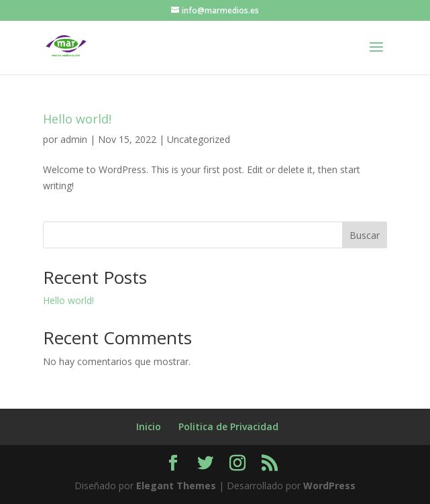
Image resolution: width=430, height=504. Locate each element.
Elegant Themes (176, 486)
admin (74, 139)
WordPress (329, 486)
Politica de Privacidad (228, 426)
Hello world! (77, 119)
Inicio (149, 426)
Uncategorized (199, 139)
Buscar (365, 235)
